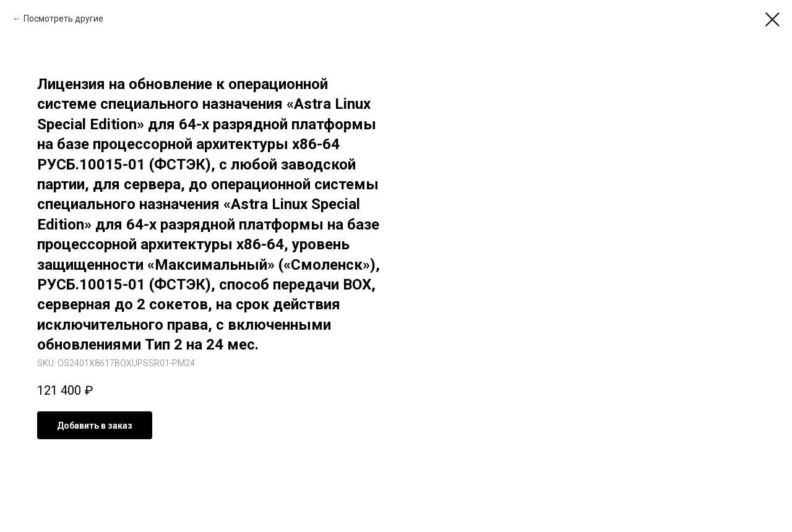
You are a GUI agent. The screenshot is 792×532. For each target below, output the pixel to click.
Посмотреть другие (63, 19)
